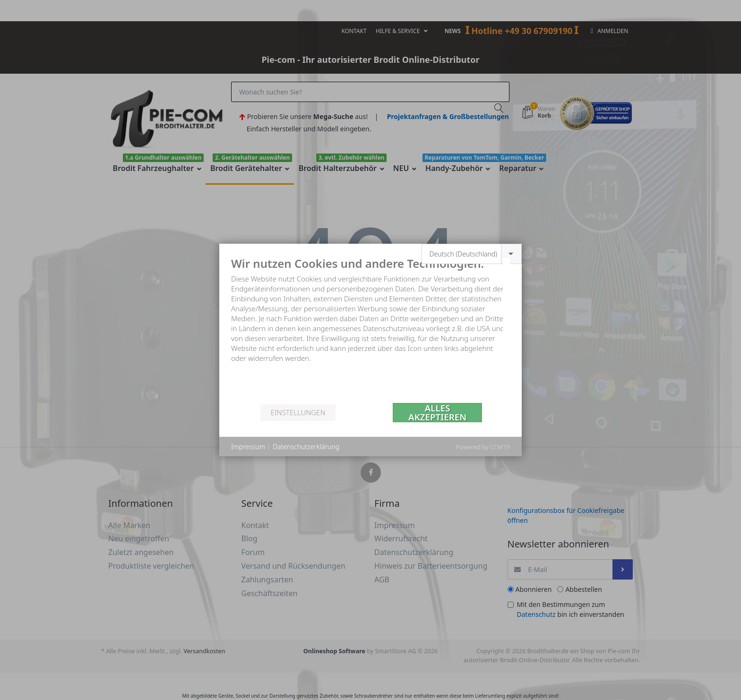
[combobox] (472, 254)
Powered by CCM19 (483, 447)
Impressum (248, 447)
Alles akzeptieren (437, 413)
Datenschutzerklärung (306, 447)
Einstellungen (298, 412)
